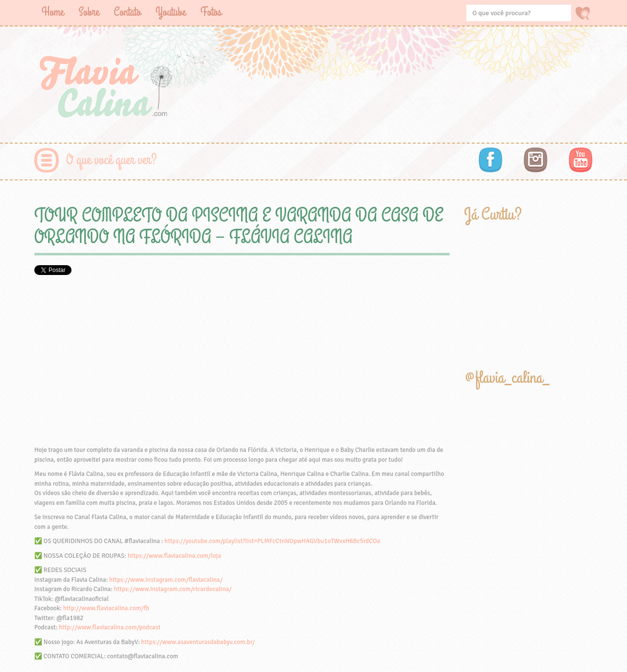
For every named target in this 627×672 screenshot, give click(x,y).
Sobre (89, 12)
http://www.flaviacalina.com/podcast (109, 627)
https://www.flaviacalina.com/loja (174, 556)
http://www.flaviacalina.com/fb (106, 608)
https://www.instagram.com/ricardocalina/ (172, 589)
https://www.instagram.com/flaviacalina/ (166, 580)
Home (53, 12)
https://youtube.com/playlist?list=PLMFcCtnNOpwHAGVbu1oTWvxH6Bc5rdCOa (272, 541)
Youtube (170, 12)
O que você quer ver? (111, 160)
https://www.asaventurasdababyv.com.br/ (198, 642)
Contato (127, 12)
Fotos (211, 12)
